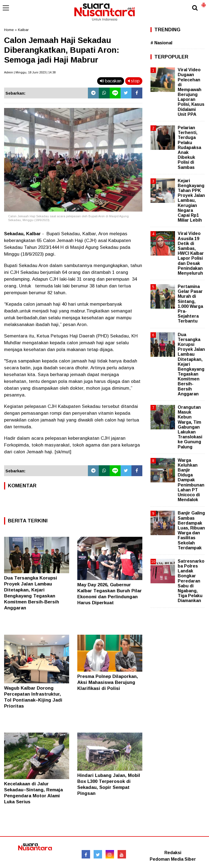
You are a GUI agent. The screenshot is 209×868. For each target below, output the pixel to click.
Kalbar (23, 30)
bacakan (111, 81)
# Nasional (161, 43)
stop (134, 81)
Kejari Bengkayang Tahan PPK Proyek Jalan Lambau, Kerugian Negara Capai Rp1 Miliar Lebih (191, 201)
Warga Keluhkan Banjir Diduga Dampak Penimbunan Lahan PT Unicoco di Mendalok (191, 480)
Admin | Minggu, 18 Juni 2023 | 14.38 (30, 72)
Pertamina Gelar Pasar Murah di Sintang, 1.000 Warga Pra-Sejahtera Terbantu (190, 304)
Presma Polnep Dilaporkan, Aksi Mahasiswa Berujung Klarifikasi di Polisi (108, 682)
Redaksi (173, 853)
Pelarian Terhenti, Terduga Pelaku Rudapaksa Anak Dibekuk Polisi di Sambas (189, 148)
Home (9, 30)
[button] (204, 3)
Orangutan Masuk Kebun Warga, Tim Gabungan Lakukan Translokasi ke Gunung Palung (190, 427)
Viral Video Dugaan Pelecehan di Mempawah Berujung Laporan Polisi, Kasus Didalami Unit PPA (191, 92)
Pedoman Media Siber (173, 859)
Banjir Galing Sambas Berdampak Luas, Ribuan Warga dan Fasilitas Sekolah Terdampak (191, 530)
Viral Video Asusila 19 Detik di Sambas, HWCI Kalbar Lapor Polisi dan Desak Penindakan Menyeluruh (191, 253)
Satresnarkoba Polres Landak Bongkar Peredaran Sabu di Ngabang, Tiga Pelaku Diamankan (191, 581)
